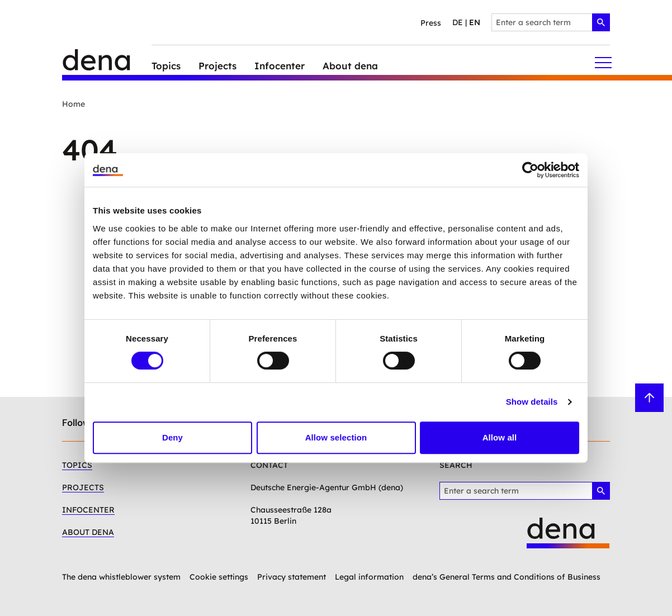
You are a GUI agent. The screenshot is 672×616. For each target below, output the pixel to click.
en (475, 22)
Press (431, 23)
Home (74, 104)
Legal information (369, 577)
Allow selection (336, 437)
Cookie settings (219, 577)
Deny (172, 437)
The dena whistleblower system (121, 577)
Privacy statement (292, 577)
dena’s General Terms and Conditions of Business (507, 577)
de (458, 22)
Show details (532, 402)
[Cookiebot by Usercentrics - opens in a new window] (530, 170)
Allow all (500, 437)
